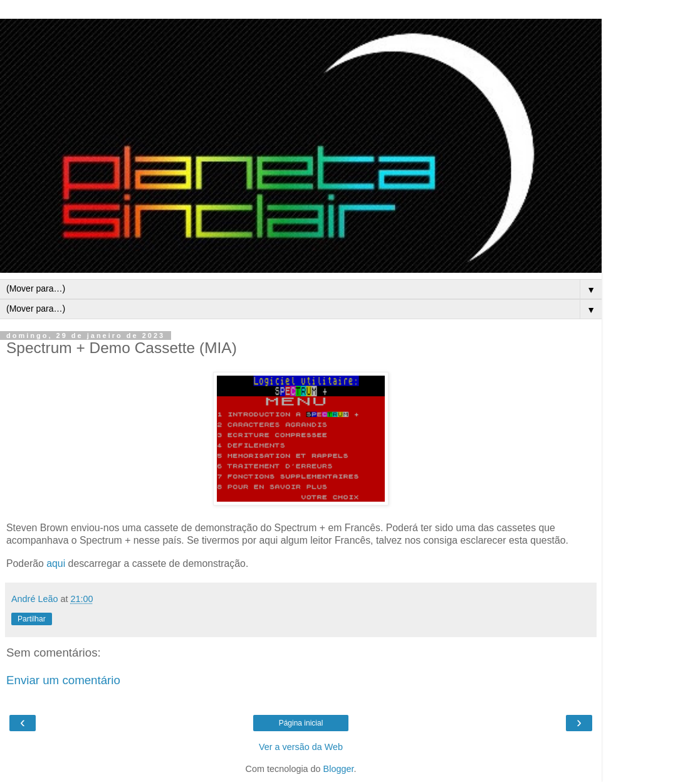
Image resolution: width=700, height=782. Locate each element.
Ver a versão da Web (301, 747)
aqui (56, 563)
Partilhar (32, 619)
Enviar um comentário (63, 680)
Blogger (339, 769)
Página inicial (301, 723)
